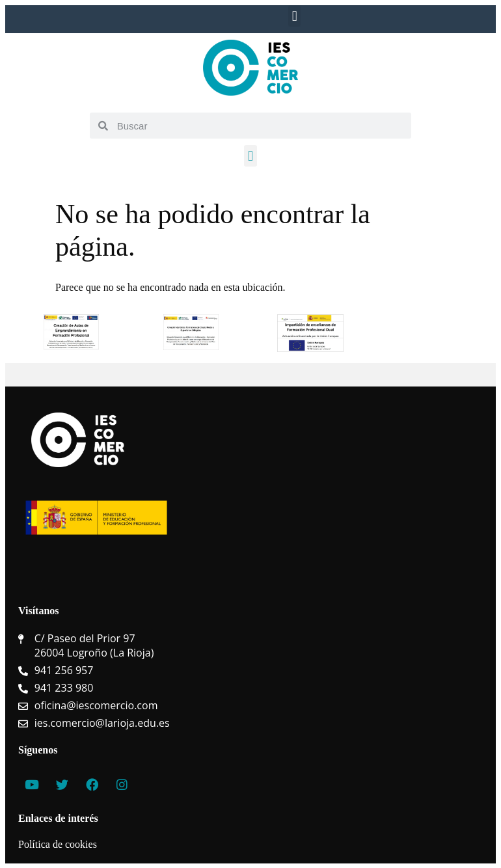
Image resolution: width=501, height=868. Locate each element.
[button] (294, 16)
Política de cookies (58, 844)
